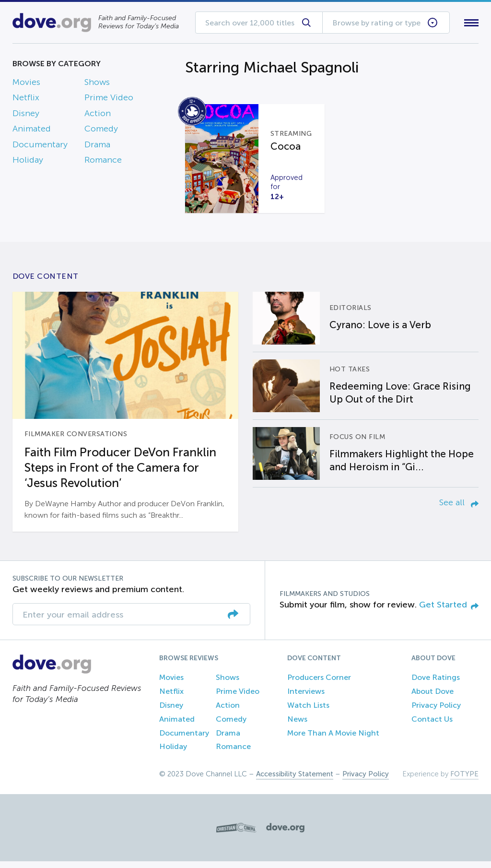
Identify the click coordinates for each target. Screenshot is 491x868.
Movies (26, 84)
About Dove (433, 698)
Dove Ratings (436, 684)
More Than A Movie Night (333, 740)
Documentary (40, 146)
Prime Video (109, 100)
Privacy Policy (436, 712)
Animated (32, 131)
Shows (97, 84)
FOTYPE (464, 781)
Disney (26, 115)
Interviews (306, 698)
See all (459, 509)
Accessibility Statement (295, 781)
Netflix (26, 100)
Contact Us (432, 726)
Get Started (449, 611)
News (297, 726)
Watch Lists (308, 712)
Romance (103, 162)
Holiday (28, 162)
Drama (97, 146)
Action (98, 115)
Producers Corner (319, 684)
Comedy (101, 131)
